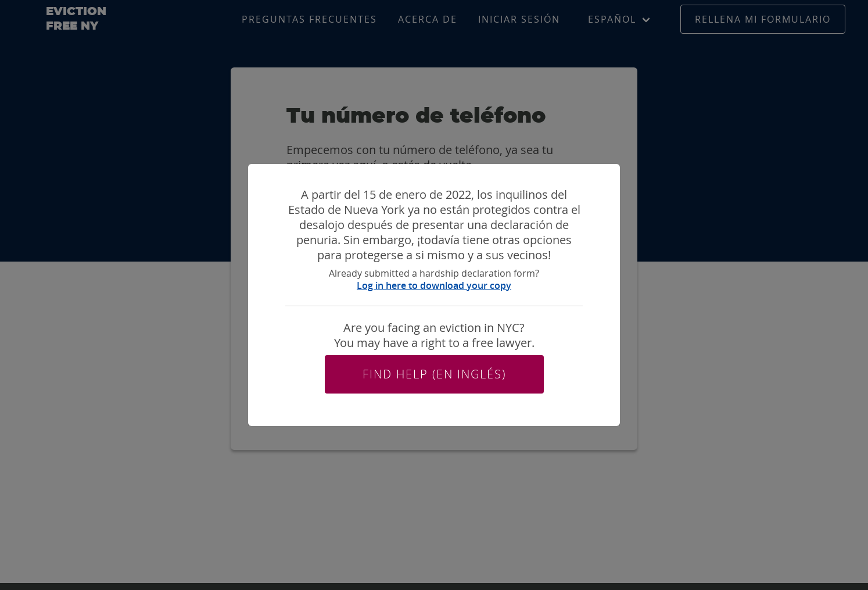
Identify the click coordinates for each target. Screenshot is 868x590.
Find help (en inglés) (434, 374)
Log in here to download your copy (434, 285)
